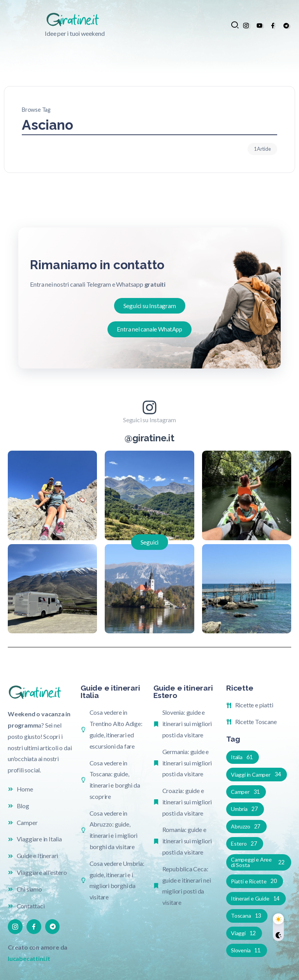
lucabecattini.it (29, 958)
